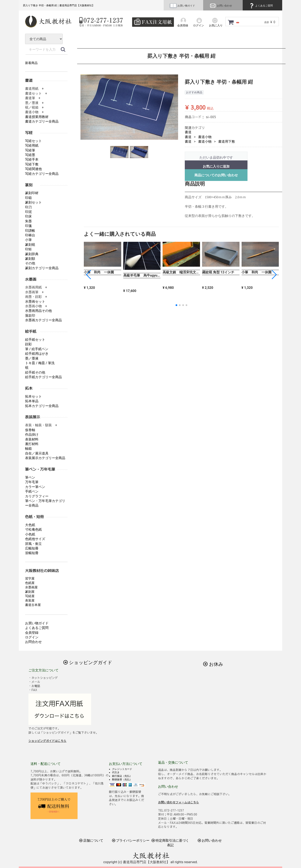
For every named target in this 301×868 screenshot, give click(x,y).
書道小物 (205, 137)
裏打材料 (32, 444)
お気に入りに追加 (216, 166)
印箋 (28, 226)
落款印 (30, 316)
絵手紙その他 (35, 372)
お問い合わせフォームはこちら (179, 802)
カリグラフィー (37, 496)
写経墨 (30, 155)
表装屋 (30, 600)
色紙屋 (30, 583)
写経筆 (30, 150)
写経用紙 (32, 145)
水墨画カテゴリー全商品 (43, 320)
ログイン (32, 637)
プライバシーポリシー (131, 840)
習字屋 (30, 579)
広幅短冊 (32, 548)
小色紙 (30, 534)
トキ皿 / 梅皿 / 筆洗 (40, 363)
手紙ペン (32, 491)
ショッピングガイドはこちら (47, 741)
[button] (274, 275)
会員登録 (32, 633)
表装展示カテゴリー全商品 (45, 458)
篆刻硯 (30, 245)
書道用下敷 (227, 141)
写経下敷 (32, 164)
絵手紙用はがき (37, 354)
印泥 (28, 212)
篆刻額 (30, 259)
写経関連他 (33, 169)
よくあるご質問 (261, 6)
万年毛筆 (32, 482)
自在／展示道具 (37, 453)
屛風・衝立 (33, 544)
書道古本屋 (33, 605)
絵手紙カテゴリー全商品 (43, 377)
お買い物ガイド (182, 6)
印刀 (28, 207)
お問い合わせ (221, 6)
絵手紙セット (35, 340)
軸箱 (28, 449)
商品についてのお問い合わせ (216, 175)
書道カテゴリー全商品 (42, 121)
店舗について (91, 840)
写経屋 (30, 596)
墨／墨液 (32, 358)
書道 (188, 132)
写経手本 (32, 159)
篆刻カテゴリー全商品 (42, 268)
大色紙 (30, 525)
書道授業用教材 (37, 117)
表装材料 (32, 439)
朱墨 (28, 221)
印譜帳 (30, 231)
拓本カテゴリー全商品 (42, 406)
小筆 (28, 240)
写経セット (33, 141)
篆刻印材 (32, 193)
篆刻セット (33, 202)
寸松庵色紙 (33, 529)
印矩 (28, 249)
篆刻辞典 (32, 254)
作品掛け (32, 435)
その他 (30, 263)
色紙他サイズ (35, 539)
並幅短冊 (32, 553)
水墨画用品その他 (38, 311)
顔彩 (28, 344)
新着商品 (31, 63)
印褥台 (30, 235)
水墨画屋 (31, 587)
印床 (28, 216)
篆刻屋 (30, 592)
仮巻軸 (30, 430)
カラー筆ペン (35, 487)
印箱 (28, 198)
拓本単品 (32, 401)
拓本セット (33, 396)
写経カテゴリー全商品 (42, 174)
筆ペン (30, 477)
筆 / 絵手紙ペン (37, 349)
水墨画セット (35, 301)
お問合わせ (33, 642)
